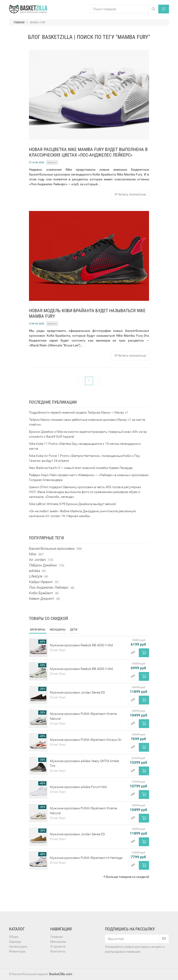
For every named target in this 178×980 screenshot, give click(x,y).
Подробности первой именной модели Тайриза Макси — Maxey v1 (79, 412)
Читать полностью (130, 194)
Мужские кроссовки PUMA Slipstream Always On (86, 740)
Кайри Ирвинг (44, 582)
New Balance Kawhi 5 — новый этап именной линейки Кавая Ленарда (81, 468)
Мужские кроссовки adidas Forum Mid (78, 787)
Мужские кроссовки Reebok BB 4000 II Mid (81, 645)
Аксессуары (18, 946)
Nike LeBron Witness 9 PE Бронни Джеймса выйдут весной (72, 504)
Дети (74, 630)
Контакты (58, 951)
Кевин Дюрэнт (45, 599)
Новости (52, 162)
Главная (57, 937)
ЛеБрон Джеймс (47, 565)
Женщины (58, 630)
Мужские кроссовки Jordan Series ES (77, 692)
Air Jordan (41, 560)
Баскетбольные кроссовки (56, 549)
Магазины (58, 942)
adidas (38, 571)
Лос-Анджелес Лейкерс (52, 587)
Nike (37, 554)
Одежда (15, 942)
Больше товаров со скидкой (126, 877)
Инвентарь (17, 951)
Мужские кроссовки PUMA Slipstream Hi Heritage (86, 858)
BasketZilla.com (61, 974)
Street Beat (58, 650)
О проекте (58, 946)
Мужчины (38, 630)
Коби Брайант (44, 593)
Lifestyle (39, 576)
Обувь (14, 937)
